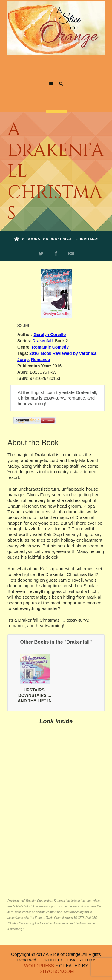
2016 (34, 353)
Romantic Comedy (50, 347)
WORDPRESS (39, 966)
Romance (40, 360)
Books (33, 239)
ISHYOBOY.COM (56, 971)
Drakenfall (43, 341)
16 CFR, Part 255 (85, 918)
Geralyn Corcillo (50, 335)
